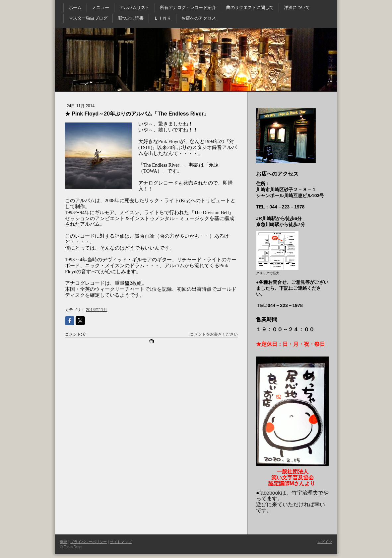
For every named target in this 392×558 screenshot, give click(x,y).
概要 (64, 542)
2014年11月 (97, 310)
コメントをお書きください (214, 334)
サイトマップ (121, 542)
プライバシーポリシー (89, 542)
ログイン (325, 542)
